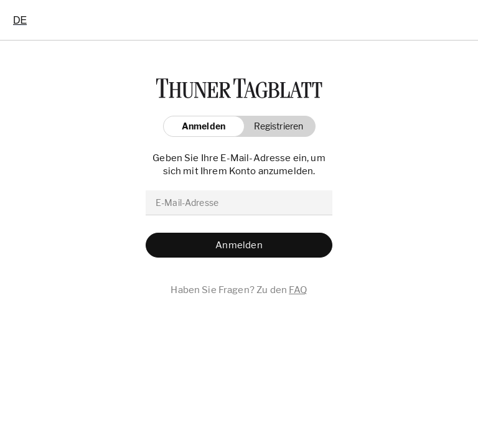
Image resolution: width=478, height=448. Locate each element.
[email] (239, 203)
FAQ (298, 290)
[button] (275, 126)
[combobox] (20, 20)
